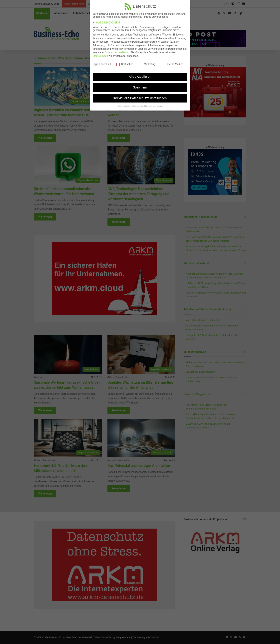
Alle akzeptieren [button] (140, 75)
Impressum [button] (158, 104)
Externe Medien (172, 62)
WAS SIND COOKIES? (108, 21)
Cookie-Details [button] (124, 104)
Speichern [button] (140, 86)
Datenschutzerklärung (117, 51)
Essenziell (103, 62)
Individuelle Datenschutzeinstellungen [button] (140, 96)
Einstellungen (100, 54)
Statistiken (125, 62)
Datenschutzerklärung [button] (142, 104)
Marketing (147, 62)
